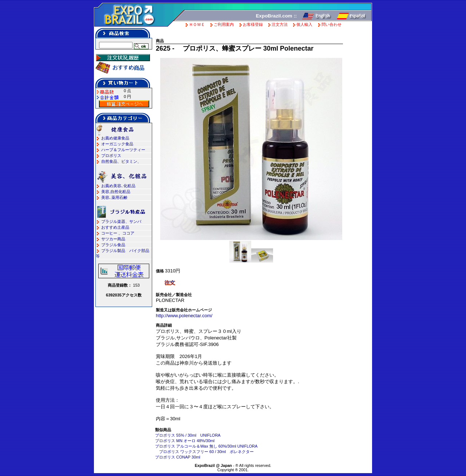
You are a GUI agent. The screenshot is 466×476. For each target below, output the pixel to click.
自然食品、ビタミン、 (121, 161)
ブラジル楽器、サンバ (121, 221)
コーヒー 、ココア (118, 233)
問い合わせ (331, 24)
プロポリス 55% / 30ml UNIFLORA (188, 435)
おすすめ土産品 (115, 227)
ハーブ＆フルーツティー (123, 150)
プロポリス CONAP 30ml (178, 457)
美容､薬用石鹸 (114, 197)
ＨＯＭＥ (197, 24)
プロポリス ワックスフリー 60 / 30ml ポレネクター (204, 452)
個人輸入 (304, 24)
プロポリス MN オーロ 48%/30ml (185, 441)
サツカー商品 (113, 239)
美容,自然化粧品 (116, 192)
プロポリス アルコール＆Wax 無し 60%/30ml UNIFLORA (206, 446)
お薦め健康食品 (115, 138)
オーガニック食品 (117, 144)
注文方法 (280, 24)
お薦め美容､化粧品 (118, 186)
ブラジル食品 (113, 245)
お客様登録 (253, 24)
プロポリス (111, 156)
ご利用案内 (224, 24)
